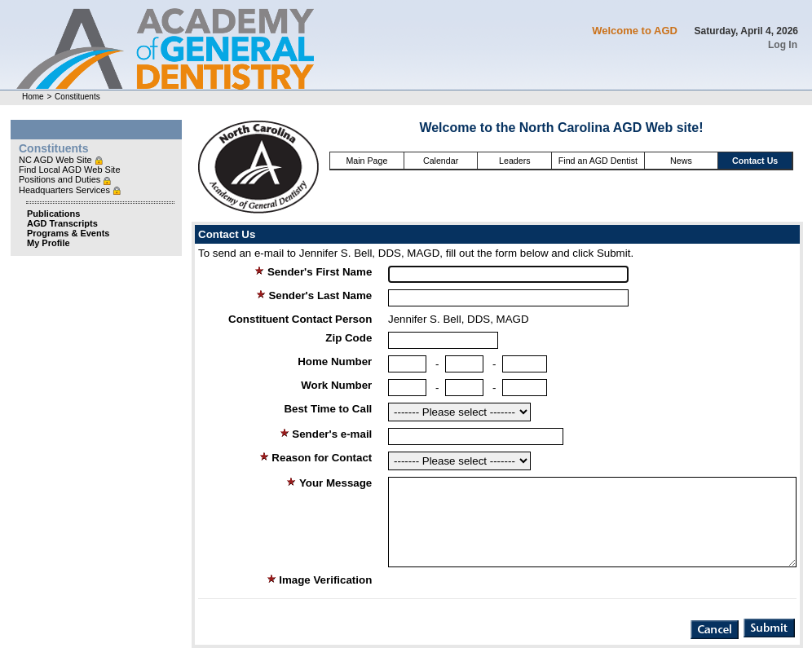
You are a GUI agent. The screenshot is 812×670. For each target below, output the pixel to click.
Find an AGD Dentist (598, 161)
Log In (783, 45)
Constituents (77, 97)
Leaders (515, 161)
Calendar (441, 161)
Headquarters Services (66, 190)
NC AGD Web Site (57, 160)
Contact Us (755, 161)
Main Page (366, 161)
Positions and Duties (61, 179)
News (681, 161)
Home (33, 97)
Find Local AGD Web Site (70, 170)
